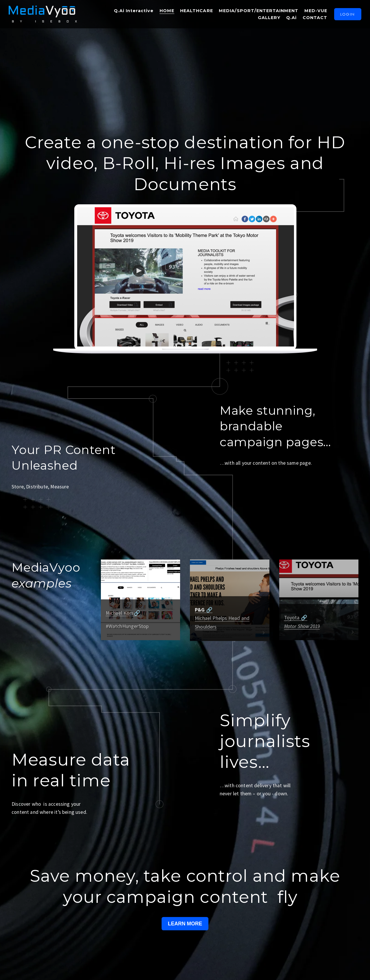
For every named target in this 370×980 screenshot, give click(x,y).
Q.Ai (289, 19)
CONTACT (312, 19)
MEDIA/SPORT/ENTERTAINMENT (256, 12)
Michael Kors (120, 613)
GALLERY (267, 19)
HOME (165, 12)
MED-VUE (313, 12)
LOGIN (345, 16)
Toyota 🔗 (296, 618)
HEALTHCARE (194, 12)
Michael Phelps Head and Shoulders (222, 618)
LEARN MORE (185, 924)
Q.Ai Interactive (131, 12)
